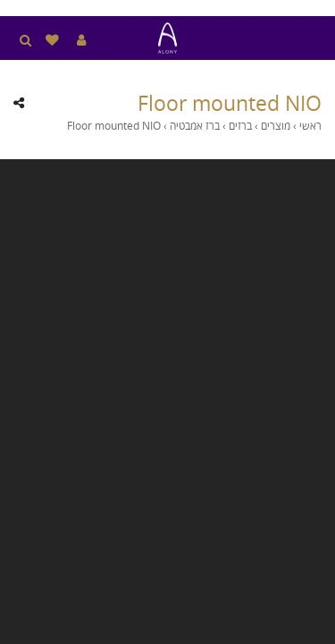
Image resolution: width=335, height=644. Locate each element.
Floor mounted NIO (230, 103)
